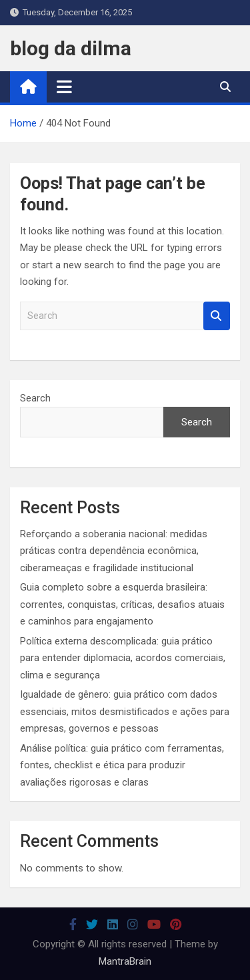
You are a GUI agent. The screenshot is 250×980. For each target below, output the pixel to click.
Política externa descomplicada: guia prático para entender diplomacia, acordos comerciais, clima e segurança (123, 658)
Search (217, 316)
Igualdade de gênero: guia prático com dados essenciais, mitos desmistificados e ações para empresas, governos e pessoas (125, 711)
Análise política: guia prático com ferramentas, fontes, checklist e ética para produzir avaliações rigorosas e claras (122, 765)
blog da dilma (71, 48)
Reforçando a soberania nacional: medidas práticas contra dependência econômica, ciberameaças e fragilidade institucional (114, 551)
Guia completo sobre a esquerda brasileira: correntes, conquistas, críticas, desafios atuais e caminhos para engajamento (122, 604)
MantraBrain (125, 961)
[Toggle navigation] (64, 87)
